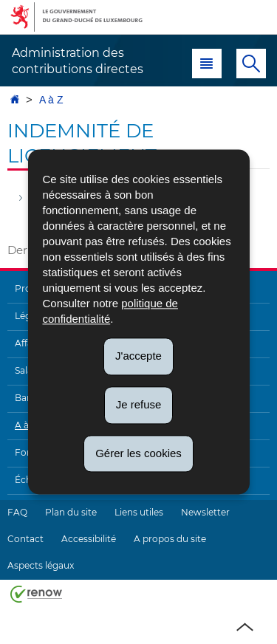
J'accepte (138, 356)
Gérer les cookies (138, 453)
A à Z (51, 100)
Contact (25, 539)
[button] (207, 64)
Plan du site (71, 512)
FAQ (17, 512)
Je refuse (139, 404)
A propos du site (170, 539)
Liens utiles (139, 512)
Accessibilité (89, 539)
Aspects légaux (41, 565)
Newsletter (205, 512)
